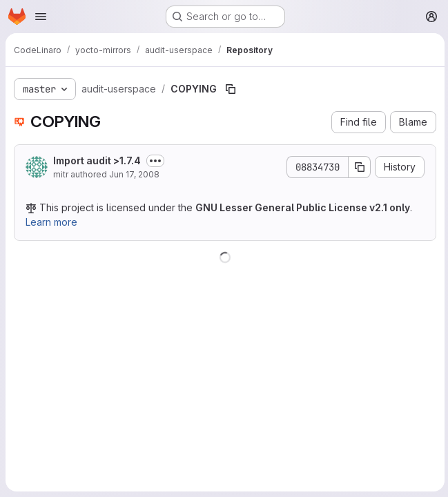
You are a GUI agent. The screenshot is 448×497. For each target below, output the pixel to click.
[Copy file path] (231, 89)
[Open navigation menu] (41, 17)
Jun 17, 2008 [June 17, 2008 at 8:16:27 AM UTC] (134, 174)
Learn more (51, 222)
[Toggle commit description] (155, 161)
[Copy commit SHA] (358, 167)
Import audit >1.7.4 (97, 160)
